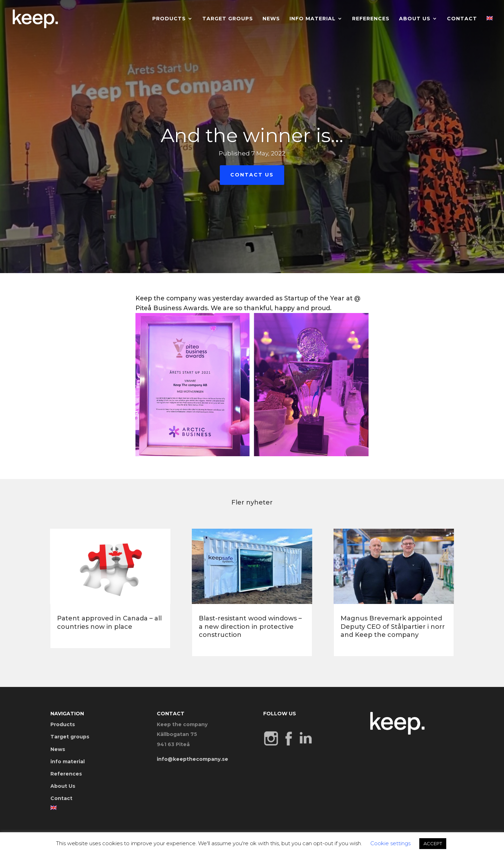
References (371, 19)
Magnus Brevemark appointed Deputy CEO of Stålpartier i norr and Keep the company (393, 627)
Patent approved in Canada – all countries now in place (109, 622)
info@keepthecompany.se (192, 759)
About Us (415, 19)
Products (169, 19)
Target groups (228, 19)
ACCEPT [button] (433, 843)
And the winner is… (252, 136)
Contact (462, 19)
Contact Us (252, 175)
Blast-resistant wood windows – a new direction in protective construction (250, 627)
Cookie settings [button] (390, 843)
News (271, 19)
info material (313, 19)
